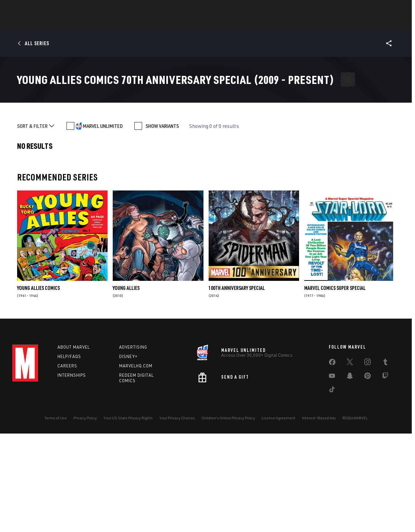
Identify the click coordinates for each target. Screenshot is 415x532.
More (302, 23)
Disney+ (128, 454)
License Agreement (279, 515)
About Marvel (74, 444)
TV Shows (250, 23)
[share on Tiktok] (332, 488)
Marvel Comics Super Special (335, 385)
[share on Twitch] (385, 474)
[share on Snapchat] (350, 474)
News (110, 23)
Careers (67, 463)
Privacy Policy (85, 515)
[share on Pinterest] (368, 474)
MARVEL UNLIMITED (103, 223)
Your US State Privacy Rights (128, 515)
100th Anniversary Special (237, 385)
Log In (36, 8)
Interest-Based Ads (319, 515)
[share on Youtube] (332, 474)
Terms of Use (56, 515)
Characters (166, 23)
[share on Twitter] (350, 460)
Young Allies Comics (38, 385)
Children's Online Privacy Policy (228, 515)
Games (196, 23)
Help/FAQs (69, 454)
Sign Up (57, 8)
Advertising (133, 444)
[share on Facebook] (332, 461)
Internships (72, 472)
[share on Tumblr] (385, 460)
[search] (392, 8)
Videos (278, 23)
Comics (134, 23)
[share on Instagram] (368, 460)
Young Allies (126, 385)
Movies (222, 23)
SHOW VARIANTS (162, 223)
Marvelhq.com (136, 463)
